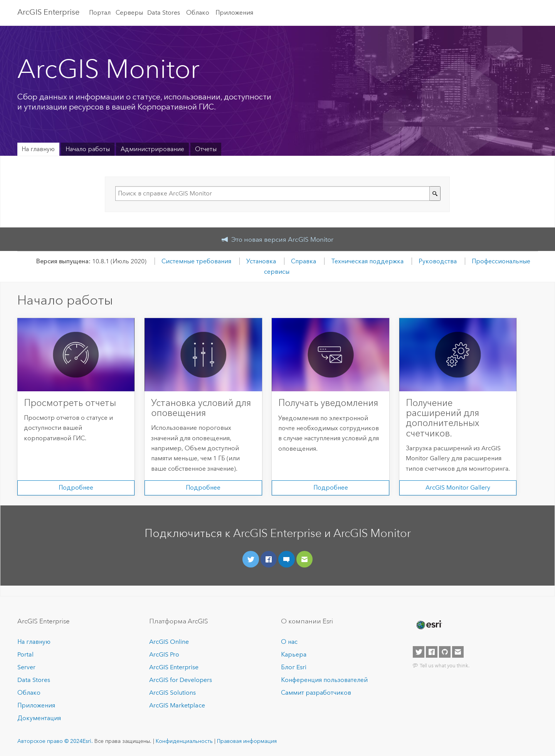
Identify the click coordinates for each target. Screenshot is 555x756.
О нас (289, 642)
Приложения (234, 13)
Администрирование (152, 149)
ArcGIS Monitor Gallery (458, 487)
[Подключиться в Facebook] (269, 559)
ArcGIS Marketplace (177, 705)
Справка (304, 261)
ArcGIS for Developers (181, 680)
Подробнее (76, 487)
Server (26, 667)
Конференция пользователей (324, 680)
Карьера (294, 654)
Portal (25, 654)
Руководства (438, 261)
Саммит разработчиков (316, 693)
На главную (38, 149)
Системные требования (196, 261)
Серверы (129, 13)
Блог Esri (294, 667)
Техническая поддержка (367, 261)
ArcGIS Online (169, 642)
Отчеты (206, 149)
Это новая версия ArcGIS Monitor (282, 239)
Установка (261, 261)
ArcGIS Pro (164, 654)
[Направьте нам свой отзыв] (305, 559)
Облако (198, 13)
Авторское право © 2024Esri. (55, 741)
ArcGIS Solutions (172, 693)
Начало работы (88, 149)
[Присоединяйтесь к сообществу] (287, 559)
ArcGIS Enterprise (48, 12)
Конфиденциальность (184, 741)
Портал (100, 13)
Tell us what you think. (445, 665)
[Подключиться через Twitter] (251, 559)
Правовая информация (247, 741)
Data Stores (164, 13)
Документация (39, 718)
